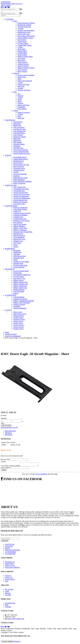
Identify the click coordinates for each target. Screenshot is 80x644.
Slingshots (17, 146)
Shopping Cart (10, 562)
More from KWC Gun (9, 427)
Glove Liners (18, 312)
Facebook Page (10, 604)
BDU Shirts (21, 60)
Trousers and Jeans (24, 90)
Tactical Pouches (19, 267)
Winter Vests (22, 77)
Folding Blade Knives (21, 159)
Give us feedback (41, 475)
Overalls (20, 88)
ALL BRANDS (10, 554)
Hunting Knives (19, 161)
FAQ (7, 582)
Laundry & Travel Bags (21, 262)
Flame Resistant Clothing (26, 23)
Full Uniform (22, 109)
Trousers (20, 103)
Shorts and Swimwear (25, 81)
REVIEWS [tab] (9, 435)
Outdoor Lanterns (19, 304)
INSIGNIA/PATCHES (12, 551)
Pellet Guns (17, 140)
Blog (7, 606)
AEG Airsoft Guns (20, 187)
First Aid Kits (18, 222)
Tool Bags (17, 254)
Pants (19, 116)
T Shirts (20, 47)
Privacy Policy (10, 580)
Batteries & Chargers (20, 202)
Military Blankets (19, 226)
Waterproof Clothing (24, 25)
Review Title (5, 459)
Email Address (6, 468)
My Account (9, 590)
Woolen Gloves (18, 329)
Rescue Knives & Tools (21, 165)
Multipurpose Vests (24, 32)
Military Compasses (20, 230)
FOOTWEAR (10, 545)
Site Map (8, 595)
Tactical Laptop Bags (20, 265)
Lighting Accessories (20, 299)
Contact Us (14, 4)
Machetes (17, 176)
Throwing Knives (19, 168)
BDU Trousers (22, 71)
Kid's (15, 92)
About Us (8, 576)
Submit (4, 471)
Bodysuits (21, 118)
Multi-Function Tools (20, 178)
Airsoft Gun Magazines (21, 196)
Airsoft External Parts (21, 193)
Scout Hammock (19, 237)
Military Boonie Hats (20, 282)
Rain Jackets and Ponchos (26, 36)
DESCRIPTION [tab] (10, 431)
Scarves (16, 293)
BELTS (7, 549)
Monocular (17, 139)
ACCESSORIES (11, 552)
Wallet (15, 260)
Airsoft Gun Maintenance (22, 198)
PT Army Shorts (23, 43)
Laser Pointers (18, 135)
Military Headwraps (20, 286)
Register (8, 2)
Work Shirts (22, 49)
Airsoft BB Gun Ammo (21, 189)
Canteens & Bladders (20, 215)
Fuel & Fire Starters (20, 224)
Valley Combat (6, 5)
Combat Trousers (23, 64)
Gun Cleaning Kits (20, 131)
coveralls (21, 29)
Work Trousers (22, 62)
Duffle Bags (17, 252)
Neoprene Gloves (19, 319)
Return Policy (10, 564)
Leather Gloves (18, 318)
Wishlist (8, 4)
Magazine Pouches (20, 137)
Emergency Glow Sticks (21, 221)
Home (3, 4)
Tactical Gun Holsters (21, 150)
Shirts (19, 101)
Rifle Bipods (18, 142)
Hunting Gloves (19, 316)
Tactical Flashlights (20, 308)
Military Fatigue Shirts (25, 57)
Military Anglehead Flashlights (24, 301)
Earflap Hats (17, 273)
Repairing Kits (18, 234)
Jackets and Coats (23, 34)
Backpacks (17, 250)
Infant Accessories (24, 112)
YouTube (8, 607)
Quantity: (4, 418)
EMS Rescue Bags (20, 256)
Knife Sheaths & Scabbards (22, 181)
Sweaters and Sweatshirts (26, 30)
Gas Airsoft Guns (19, 204)
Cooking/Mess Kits (20, 219)
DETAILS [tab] (8, 433)
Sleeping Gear (18, 241)
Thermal (20, 96)
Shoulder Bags (18, 263)
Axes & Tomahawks (20, 174)
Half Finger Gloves (20, 314)
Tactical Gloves (19, 327)
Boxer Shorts (22, 40)
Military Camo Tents (20, 228)
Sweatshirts (21, 107)
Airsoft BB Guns (19, 191)
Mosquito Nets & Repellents (23, 232)
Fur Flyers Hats (19, 277)
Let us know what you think (10, 466)
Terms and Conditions (12, 568)
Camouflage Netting (20, 209)
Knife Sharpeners (19, 180)
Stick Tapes (17, 243)
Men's (15, 21)
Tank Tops (21, 86)
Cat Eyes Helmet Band (21, 271)
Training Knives (19, 170)
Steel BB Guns (18, 148)
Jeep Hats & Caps (19, 278)
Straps (15, 245)
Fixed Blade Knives (20, 157)
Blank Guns (17, 125)
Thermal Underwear (24, 27)
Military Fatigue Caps (21, 284)
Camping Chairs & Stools (22, 213)
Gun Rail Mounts (19, 133)
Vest (19, 94)
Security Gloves (19, 325)
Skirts (19, 79)
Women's (16, 73)
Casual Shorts (22, 42)
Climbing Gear (18, 217)
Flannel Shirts (22, 51)
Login (3, 2)
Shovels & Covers (19, 239)
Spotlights (17, 306)
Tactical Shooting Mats (21, 152)
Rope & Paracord (19, 236)
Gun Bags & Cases (20, 129)
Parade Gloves (18, 323)
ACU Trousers (22, 70)
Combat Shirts (22, 53)
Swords (16, 172)
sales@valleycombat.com (16, 619)
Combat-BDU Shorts (25, 45)
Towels (16, 247)
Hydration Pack (19, 258)
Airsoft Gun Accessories (21, 194)
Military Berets (18, 280)
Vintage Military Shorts (25, 38)
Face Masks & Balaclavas (22, 275)
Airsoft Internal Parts (20, 200)
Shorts (20, 99)
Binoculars (17, 124)
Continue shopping (7, 642)
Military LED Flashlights (22, 303)
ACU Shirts (21, 58)
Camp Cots (17, 211)
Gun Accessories (19, 127)
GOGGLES (9, 547)
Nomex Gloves (18, 321)
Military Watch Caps (20, 288)
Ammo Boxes (18, 122)
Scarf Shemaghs (19, 291)
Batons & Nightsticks (21, 208)
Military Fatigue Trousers (26, 68)
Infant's (16, 111)
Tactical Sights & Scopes (22, 153)
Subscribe (5, 541)
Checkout (17, 642)
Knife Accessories (19, 183)
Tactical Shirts (22, 55)
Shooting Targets (19, 144)
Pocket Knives (18, 163)
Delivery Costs (10, 566)
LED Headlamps (19, 297)
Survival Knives (19, 167)
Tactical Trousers (23, 66)
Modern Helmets (19, 290)
